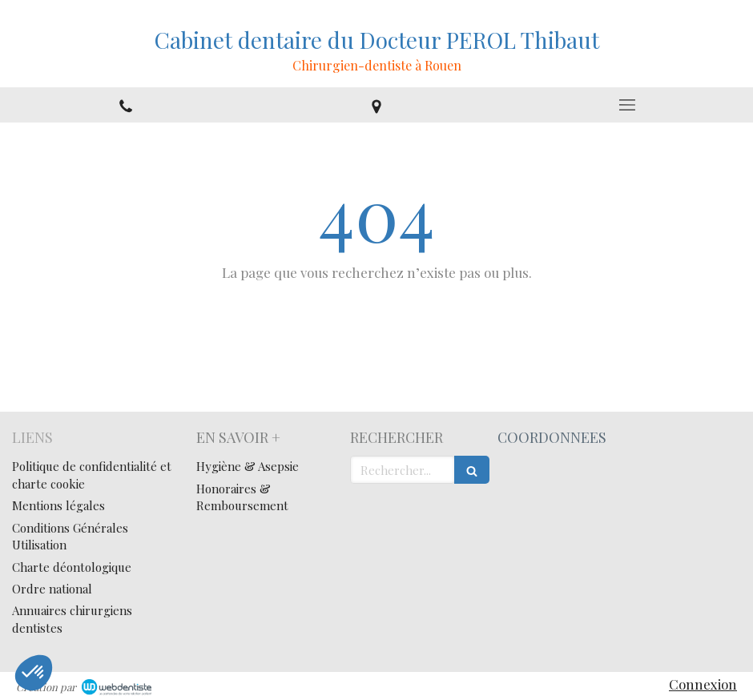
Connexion (703, 684)
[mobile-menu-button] (628, 105)
